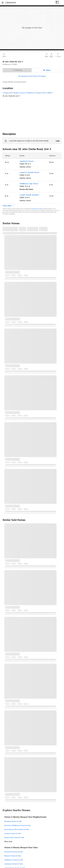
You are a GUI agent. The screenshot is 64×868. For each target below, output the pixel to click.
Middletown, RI (8, 64)
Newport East (41, 93)
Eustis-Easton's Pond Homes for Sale (17, 829)
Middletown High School (29, 184)
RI (11, 93)
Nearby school (25, 167)
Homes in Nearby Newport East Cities (21, 848)
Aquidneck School (27, 161)
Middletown (31, 93)
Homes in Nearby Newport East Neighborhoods (25, 817)
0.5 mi (51, 162)
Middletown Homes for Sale (14, 860)
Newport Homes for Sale (13, 856)
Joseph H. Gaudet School (29, 172)
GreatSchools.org (36, 209)
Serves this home (26, 189)
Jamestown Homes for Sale (14, 864)
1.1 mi (51, 185)
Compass (6, 93)
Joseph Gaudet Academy (29, 195)
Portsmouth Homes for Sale (14, 852)
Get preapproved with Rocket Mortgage (32, 76)
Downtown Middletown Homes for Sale (17, 825)
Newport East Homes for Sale (14, 838)
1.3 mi (51, 174)
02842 (15, 64)
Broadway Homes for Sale (13, 821)
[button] (3, 3)
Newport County (19, 93)
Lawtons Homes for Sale (13, 834)
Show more (8, 842)
